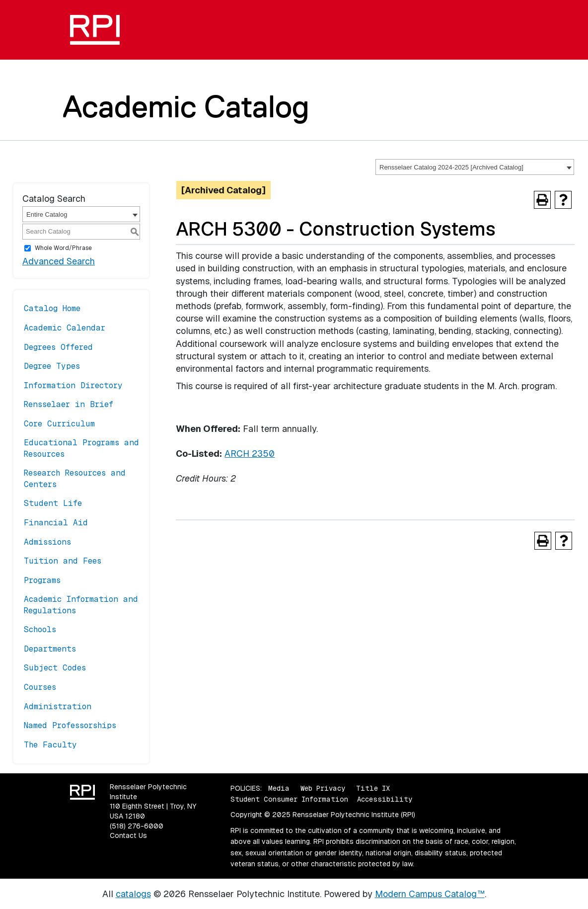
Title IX (373, 788)
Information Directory (73, 385)
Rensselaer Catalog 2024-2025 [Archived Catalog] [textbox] (451, 167)
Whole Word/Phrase (63, 248)
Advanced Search (59, 261)
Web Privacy (323, 788)
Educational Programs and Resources (81, 448)
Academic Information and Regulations (81, 605)
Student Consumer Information (289, 799)
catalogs (133, 894)
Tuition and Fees (63, 561)
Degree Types (52, 366)
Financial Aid (56, 523)
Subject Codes (55, 668)
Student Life (53, 503)
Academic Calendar (65, 328)
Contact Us (128, 835)
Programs (42, 580)
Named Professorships (70, 725)
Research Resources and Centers (75, 478)
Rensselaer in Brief (69, 404)
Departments (50, 649)
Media (279, 788)
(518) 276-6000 (137, 826)
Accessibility (385, 799)
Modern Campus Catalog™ (430, 894)
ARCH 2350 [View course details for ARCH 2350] (250, 454)
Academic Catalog (186, 106)
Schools (40, 629)
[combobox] (475, 167)
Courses (40, 687)
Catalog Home (52, 308)
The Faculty (50, 745)
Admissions (47, 542)
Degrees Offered (58, 347)
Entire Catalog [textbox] (47, 214)
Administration (58, 706)
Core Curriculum (59, 424)
